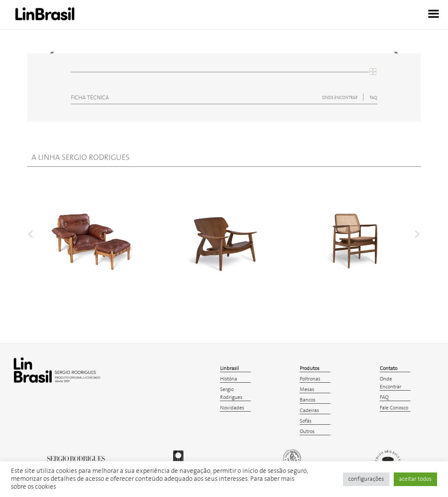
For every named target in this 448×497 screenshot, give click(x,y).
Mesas (307, 389)
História (229, 379)
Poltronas (310, 379)
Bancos (308, 400)
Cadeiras (309, 411)
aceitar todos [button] (415, 479)
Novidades (232, 408)
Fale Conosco (394, 408)
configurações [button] (366, 479)
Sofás (306, 421)
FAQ (373, 98)
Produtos (310, 368)
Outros (307, 432)
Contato (388, 368)
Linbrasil (229, 368)
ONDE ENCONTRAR (340, 98)
